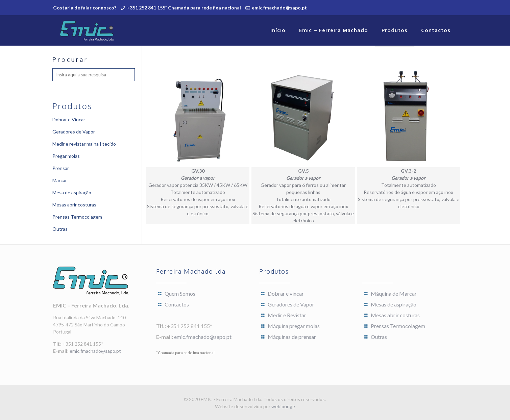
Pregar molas (66, 156)
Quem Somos (180, 293)
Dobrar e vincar (286, 293)
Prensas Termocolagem (77, 217)
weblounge (283, 406)
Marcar (60, 180)
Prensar (61, 168)
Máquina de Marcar (394, 293)
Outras (60, 229)
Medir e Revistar (287, 315)
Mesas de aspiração (394, 304)
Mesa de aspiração (72, 192)
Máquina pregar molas (294, 326)
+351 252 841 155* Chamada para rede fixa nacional (184, 8)
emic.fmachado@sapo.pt (279, 8)
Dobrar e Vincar (69, 119)
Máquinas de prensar (292, 337)
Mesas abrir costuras (74, 205)
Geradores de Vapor (74, 132)
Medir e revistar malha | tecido (84, 144)
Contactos (177, 304)
